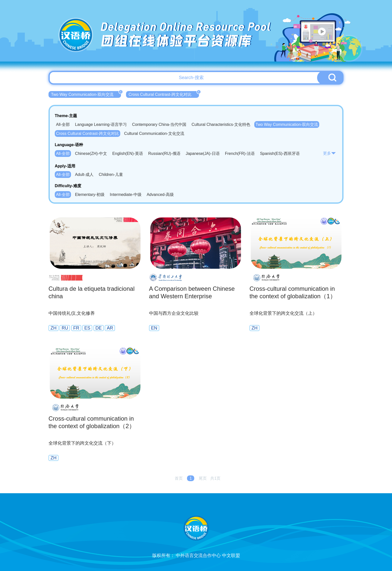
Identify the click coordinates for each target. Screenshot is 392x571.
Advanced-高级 (160, 195)
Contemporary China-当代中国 (159, 124)
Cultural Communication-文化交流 (154, 133)
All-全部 (63, 124)
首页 (179, 478)
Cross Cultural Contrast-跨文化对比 (164, 94)
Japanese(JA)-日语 (203, 154)
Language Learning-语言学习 (101, 124)
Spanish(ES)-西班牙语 (280, 154)
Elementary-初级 (90, 195)
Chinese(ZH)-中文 (91, 154)
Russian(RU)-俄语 (164, 154)
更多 (329, 153)
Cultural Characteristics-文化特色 (221, 124)
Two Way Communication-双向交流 (86, 94)
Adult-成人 (84, 175)
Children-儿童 (111, 175)
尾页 (203, 478)
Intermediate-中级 (125, 195)
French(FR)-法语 (240, 154)
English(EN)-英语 (128, 154)
